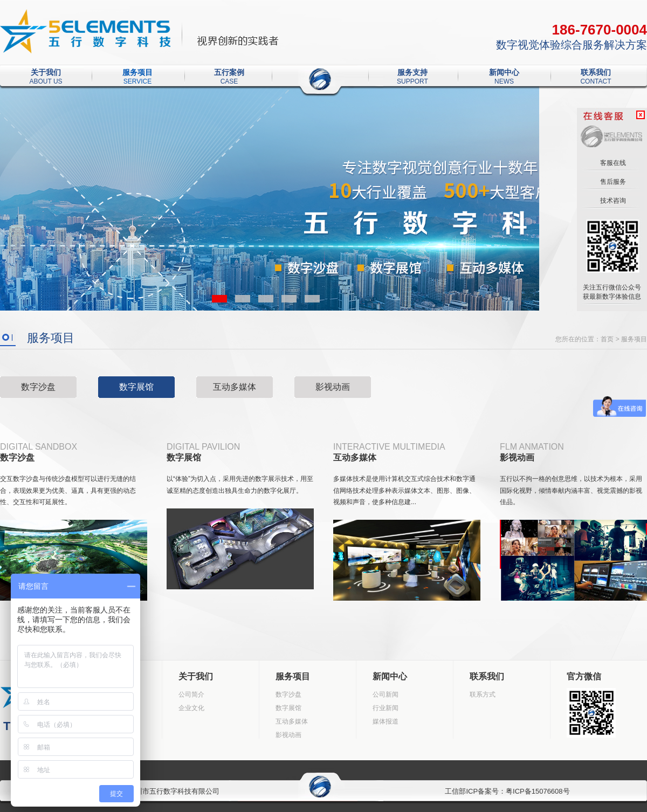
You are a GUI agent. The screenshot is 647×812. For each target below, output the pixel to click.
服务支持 (412, 73)
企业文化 (191, 708)
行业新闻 (386, 708)
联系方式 (483, 694)
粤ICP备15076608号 (538, 791)
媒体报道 (386, 721)
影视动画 (333, 387)
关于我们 (46, 73)
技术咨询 (612, 201)
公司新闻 (386, 694)
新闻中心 (504, 73)
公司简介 (191, 694)
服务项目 (137, 73)
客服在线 (612, 163)
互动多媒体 (235, 387)
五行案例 (229, 73)
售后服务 (612, 182)
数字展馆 (136, 387)
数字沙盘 (38, 387)
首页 (607, 339)
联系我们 (596, 73)
